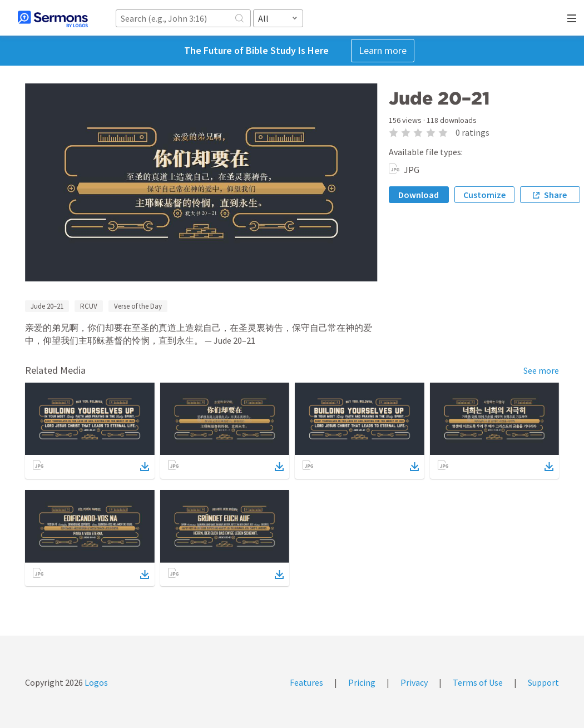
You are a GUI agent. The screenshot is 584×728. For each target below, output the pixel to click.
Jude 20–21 (47, 306)
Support (543, 682)
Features (306, 682)
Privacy (414, 682)
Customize (484, 195)
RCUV (89, 306)
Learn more (383, 50)
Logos (95, 682)
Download (419, 195)
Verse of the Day (138, 306)
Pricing (362, 682)
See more (541, 370)
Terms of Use (478, 682)
